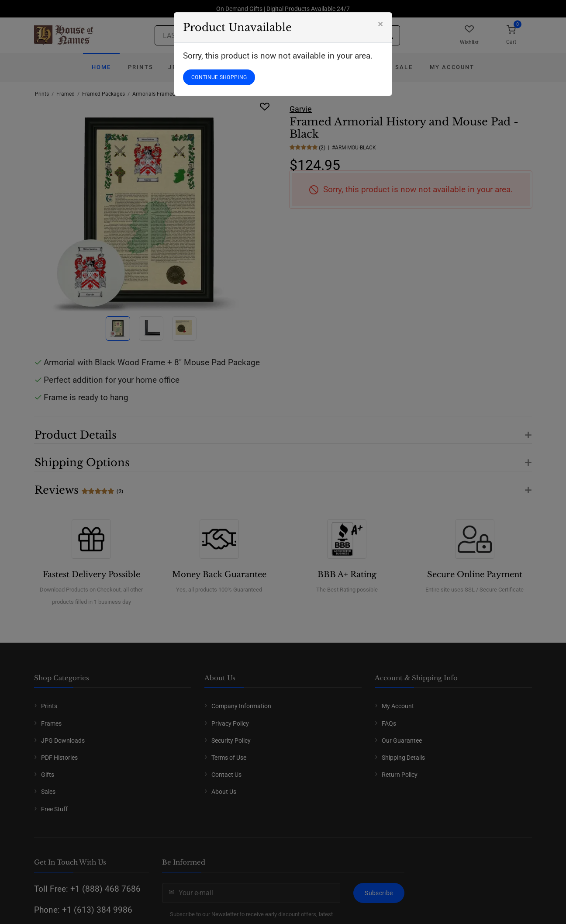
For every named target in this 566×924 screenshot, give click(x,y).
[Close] (380, 24)
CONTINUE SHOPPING (219, 77)
